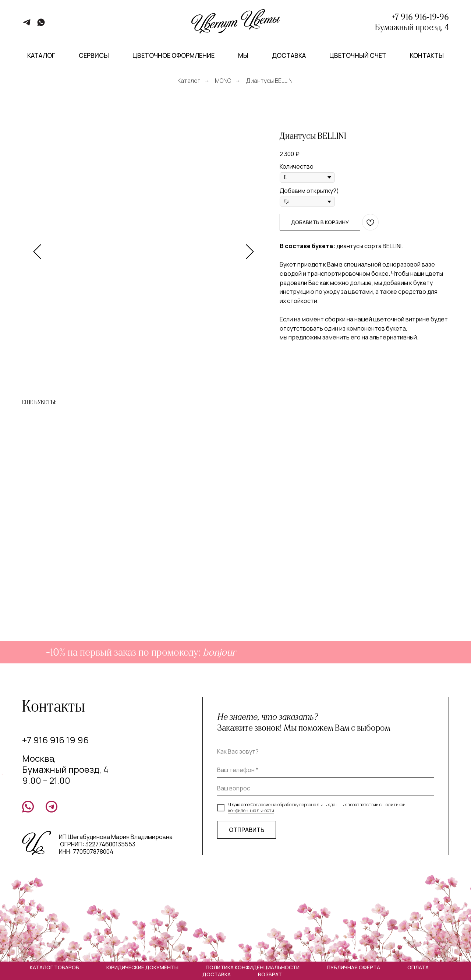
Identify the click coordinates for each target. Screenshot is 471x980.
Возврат (270, 974)
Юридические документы (142, 967)
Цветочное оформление (173, 55)
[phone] (326, 770)
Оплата (418, 967)
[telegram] (27, 25)
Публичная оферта (353, 967)
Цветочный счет (358, 55)
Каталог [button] (41, 55)
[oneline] (326, 789)
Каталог (189, 81)
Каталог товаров (54, 967)
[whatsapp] (41, 25)
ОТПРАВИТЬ (247, 830)
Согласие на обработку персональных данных (299, 805)
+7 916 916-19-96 (420, 17)
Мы (243, 55)
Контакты (427, 55)
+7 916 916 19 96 (55, 740)
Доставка (289, 55)
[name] (326, 752)
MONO (223, 81)
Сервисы (94, 55)
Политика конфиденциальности (253, 967)
